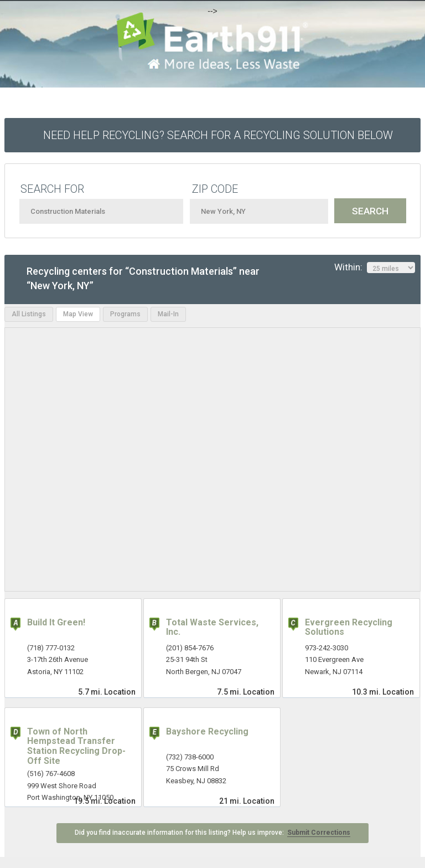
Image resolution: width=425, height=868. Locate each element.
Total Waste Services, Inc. (212, 627)
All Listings (29, 314)
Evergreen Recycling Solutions (349, 627)
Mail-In (168, 314)
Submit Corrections (319, 833)
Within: (375, 268)
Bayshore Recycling (207, 731)
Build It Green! (56, 622)
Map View (78, 314)
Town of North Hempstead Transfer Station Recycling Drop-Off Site (76, 746)
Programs (125, 314)
